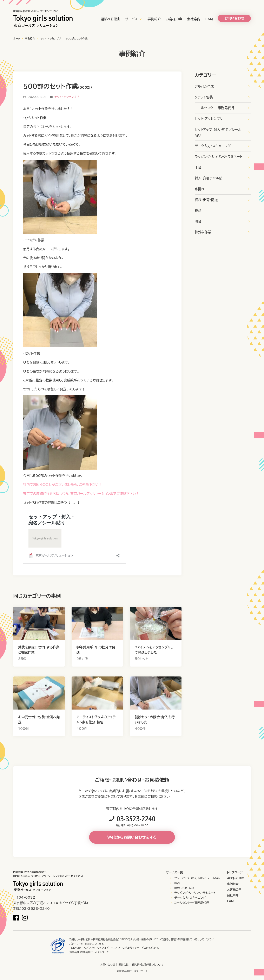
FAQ (209, 19)
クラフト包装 (204, 97)
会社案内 (194, 19)
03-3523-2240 (136, 819)
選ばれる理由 (110, 19)
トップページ (235, 872)
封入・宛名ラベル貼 (209, 178)
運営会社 (124, 965)
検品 (198, 211)
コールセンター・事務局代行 (214, 108)
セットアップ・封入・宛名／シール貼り (218, 132)
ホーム (17, 38)
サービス (131, 19)
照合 (198, 221)
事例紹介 (154, 19)
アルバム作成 (204, 86)
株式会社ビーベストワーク (94, 952)
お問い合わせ (108, 965)
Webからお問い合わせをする (132, 837)
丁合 (198, 167)
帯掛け (200, 189)
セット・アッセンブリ (50, 38)
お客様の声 (174, 19)
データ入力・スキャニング (213, 146)
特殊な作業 (203, 232)
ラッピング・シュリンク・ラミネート (219, 157)
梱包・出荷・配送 (206, 200)
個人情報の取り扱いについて (148, 965)
